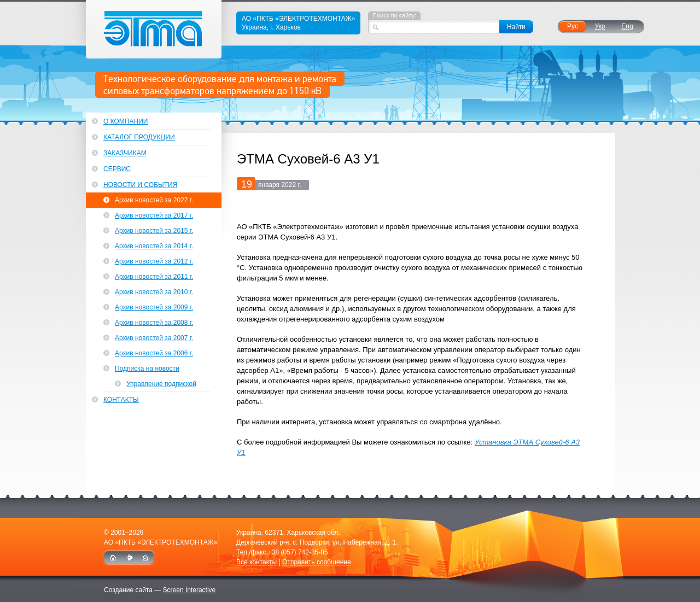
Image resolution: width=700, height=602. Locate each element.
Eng (627, 26)
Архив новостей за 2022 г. (154, 200)
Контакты (121, 400)
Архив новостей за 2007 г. (154, 338)
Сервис (117, 169)
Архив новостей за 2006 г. (154, 353)
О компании (126, 121)
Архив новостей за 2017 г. (154, 215)
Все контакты (256, 562)
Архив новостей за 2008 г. (154, 323)
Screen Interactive (189, 590)
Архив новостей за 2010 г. (154, 292)
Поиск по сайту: (394, 15)
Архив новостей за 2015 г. (154, 231)
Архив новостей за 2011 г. (154, 277)
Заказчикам (125, 153)
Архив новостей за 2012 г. (154, 261)
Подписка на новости (147, 369)
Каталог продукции (139, 137)
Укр (600, 26)
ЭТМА (154, 29)
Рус (573, 26)
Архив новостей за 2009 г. (154, 307)
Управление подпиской (161, 384)
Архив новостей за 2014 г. (154, 246)
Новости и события (140, 185)
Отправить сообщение (317, 562)
